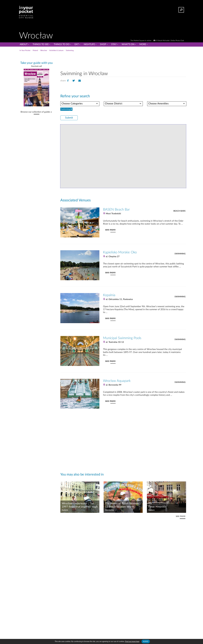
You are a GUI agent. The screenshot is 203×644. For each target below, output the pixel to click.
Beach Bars (179, 211)
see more (110, 230)
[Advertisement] (123, 61)
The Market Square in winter (141, 41)
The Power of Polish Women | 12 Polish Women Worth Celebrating (123, 505)
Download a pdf (37, 66)
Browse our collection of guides (35, 112)
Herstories (110, 510)
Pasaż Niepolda (157, 507)
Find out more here (132, 641)
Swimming (180, 254)
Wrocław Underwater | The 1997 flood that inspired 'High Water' (80, 505)
